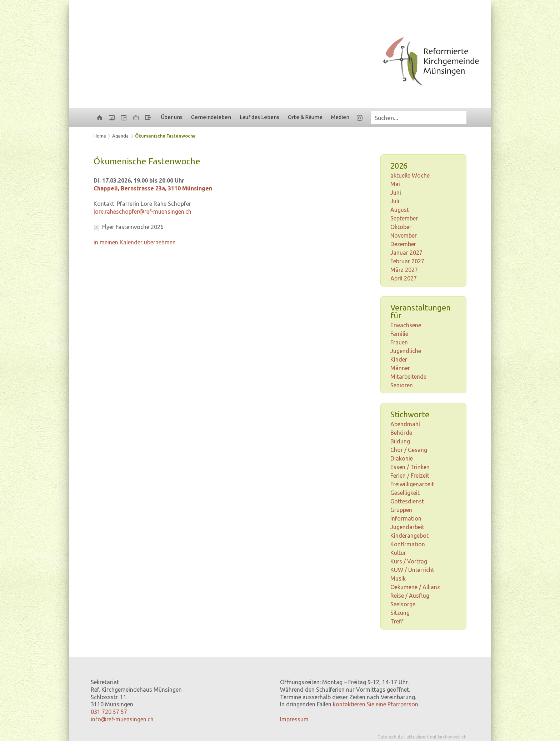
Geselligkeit (405, 493)
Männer (400, 368)
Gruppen (401, 510)
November (404, 235)
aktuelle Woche (410, 175)
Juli (395, 201)
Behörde (401, 433)
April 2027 (404, 278)
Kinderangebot (409, 536)
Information (406, 518)
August (400, 210)
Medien (340, 117)
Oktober (401, 227)
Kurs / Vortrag (409, 561)
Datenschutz (390, 737)
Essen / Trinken (410, 467)
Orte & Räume (305, 117)
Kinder (399, 359)
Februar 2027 (407, 261)
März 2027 (404, 270)
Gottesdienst (407, 501)
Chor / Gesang (409, 450)
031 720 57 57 (109, 712)
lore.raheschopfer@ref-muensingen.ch (142, 212)
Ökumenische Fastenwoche (165, 136)
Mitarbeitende (408, 377)
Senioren (402, 385)
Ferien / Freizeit (410, 476)
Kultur (398, 553)
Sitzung (400, 613)
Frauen (399, 342)
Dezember (403, 244)
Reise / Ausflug (410, 596)
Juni (396, 193)
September (404, 218)
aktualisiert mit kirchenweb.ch (436, 737)
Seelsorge (403, 604)
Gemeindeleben (211, 117)
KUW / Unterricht (412, 570)
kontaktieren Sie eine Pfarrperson (376, 704)
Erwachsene (406, 325)
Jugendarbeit (407, 527)
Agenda (120, 136)
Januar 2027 (406, 253)
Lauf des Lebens (259, 117)
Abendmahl (405, 424)
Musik (398, 578)
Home (100, 136)
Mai (395, 184)
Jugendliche (406, 351)
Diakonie (402, 458)
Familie (399, 334)
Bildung (400, 441)
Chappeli (153, 188)
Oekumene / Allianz (415, 587)
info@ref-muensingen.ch (122, 719)
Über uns (172, 117)
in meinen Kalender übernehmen (135, 242)
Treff (397, 621)
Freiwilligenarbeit (412, 484)
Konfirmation (408, 544)
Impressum (294, 719)
